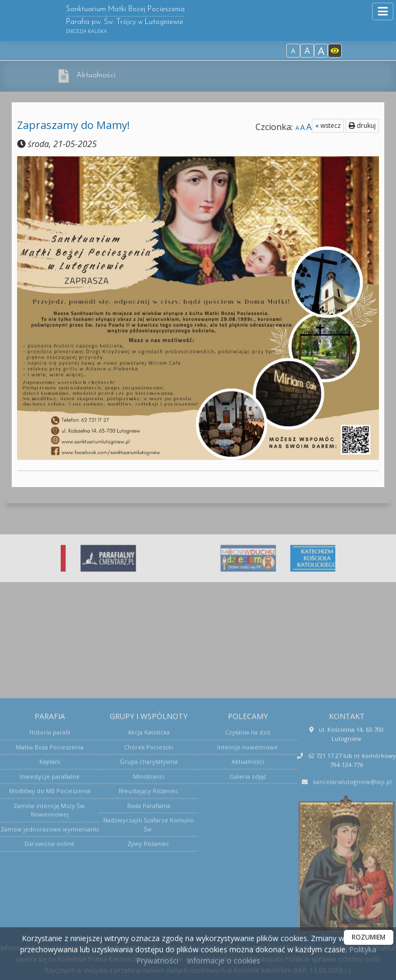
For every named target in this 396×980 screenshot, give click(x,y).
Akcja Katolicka (149, 860)
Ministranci (149, 905)
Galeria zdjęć (248, 905)
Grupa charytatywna (149, 890)
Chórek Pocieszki (148, 875)
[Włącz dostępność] (335, 51)
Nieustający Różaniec (148, 919)
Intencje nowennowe (247, 875)
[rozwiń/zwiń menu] (383, 11)
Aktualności (96, 75)
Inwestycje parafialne (50, 905)
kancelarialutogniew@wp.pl (352, 910)
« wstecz (328, 125)
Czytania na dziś (248, 860)
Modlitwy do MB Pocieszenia (50, 919)
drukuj (362, 125)
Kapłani (50, 890)
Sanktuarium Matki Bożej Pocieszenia (125, 20)
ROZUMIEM (369, 937)
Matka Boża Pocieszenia (50, 875)
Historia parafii (50, 860)
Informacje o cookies (224, 961)
